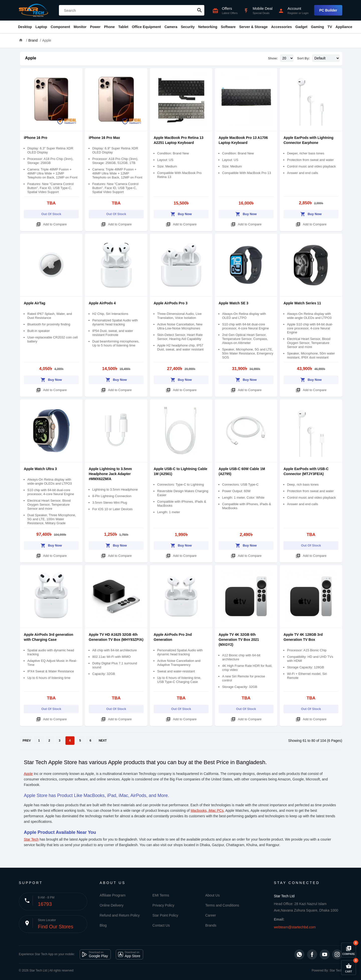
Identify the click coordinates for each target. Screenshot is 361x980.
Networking (208, 27)
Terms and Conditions (222, 905)
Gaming (317, 27)
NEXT (103, 741)
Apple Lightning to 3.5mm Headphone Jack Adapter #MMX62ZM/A (110, 474)
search (200, 10)
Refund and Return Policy (120, 915)
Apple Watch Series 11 (302, 303)
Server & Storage (253, 27)
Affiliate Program (113, 895)
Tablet (123, 27)
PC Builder (328, 10)
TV (330, 27)
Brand (33, 40)
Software (228, 27)
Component (60, 27)
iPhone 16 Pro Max (104, 138)
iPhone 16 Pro (35, 138)
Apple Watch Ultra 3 (40, 469)
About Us (213, 895)
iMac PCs (216, 811)
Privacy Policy (163, 905)
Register (293, 13)
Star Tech (31, 839)
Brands (211, 925)
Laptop (41, 27)
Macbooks (199, 811)
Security (188, 27)
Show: (273, 58)
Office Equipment (146, 27)
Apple (47, 40)
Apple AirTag (35, 303)
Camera (171, 27)
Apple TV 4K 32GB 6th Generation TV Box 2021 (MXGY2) (239, 640)
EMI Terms (161, 895)
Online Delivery (112, 905)
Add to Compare (51, 224)
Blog (103, 925)
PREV (27, 741)
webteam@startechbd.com (295, 927)
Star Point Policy (165, 915)
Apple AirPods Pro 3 (171, 303)
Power (95, 27)
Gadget (301, 27)
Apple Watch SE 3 (234, 303)
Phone (109, 27)
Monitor (80, 27)
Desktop (25, 27)
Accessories (281, 27)
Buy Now (181, 213)
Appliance (344, 27)
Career (211, 915)
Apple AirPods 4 (102, 303)
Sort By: (303, 58)
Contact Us (161, 925)
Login (305, 13)
